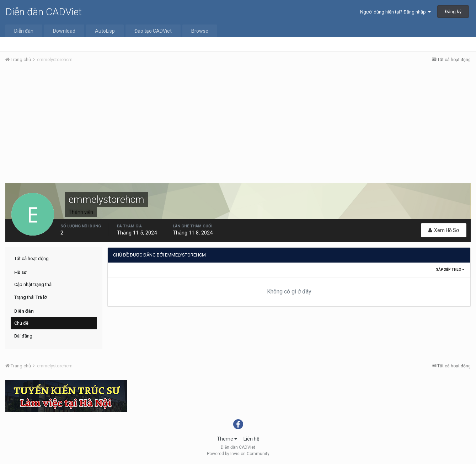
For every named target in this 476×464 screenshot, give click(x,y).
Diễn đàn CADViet (44, 12)
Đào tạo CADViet (153, 31)
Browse (200, 31)
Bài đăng (23, 336)
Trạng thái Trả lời (31, 297)
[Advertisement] (238, 122)
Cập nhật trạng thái (33, 284)
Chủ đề (21, 323)
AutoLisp (105, 31)
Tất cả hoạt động (31, 258)
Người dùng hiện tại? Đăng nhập (395, 12)
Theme (227, 439)
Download (64, 31)
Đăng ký (453, 12)
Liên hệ (251, 439)
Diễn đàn (24, 31)
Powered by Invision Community (238, 454)
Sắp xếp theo (450, 269)
